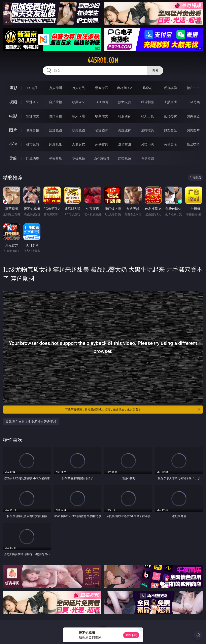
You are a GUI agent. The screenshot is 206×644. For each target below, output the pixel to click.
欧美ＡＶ (78, 102)
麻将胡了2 (124, 88)
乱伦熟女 (170, 116)
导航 (13, 158)
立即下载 (131, 635)
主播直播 (170, 102)
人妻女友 (78, 144)
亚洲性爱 (33, 116)
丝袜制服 (147, 102)
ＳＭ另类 (193, 102)
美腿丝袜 (125, 130)
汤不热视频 (102, 158)
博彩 (13, 88)
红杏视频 (125, 158)
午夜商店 (56, 158)
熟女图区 (170, 130)
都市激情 (33, 144)
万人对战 (78, 88)
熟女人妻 (125, 102)
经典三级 (147, 116)
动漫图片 (102, 130)
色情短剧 (147, 158)
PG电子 (32, 88)
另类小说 (147, 144)
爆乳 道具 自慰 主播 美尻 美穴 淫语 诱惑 (31, 422)
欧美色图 (78, 130)
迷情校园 (125, 144)
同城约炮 (33, 158)
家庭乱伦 (56, 144)
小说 (13, 144)
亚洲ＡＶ (33, 102)
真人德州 (56, 88)
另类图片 (193, 130)
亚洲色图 (56, 130)
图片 (13, 130)
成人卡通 (78, 116)
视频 (13, 102)
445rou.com (103, 60)
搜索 (155, 71)
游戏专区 (102, 88)
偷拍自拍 (56, 116)
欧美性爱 (102, 116)
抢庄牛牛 (193, 88)
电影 (13, 116)
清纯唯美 (147, 130)
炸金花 (147, 88)
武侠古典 (102, 144)
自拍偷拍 (56, 102)
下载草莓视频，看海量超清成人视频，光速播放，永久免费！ (133, 410)
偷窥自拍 (33, 130)
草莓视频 (78, 158)
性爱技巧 (193, 144)
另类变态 (193, 116)
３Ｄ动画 (102, 102)
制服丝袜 (125, 116)
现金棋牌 (170, 88)
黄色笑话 (170, 144)
